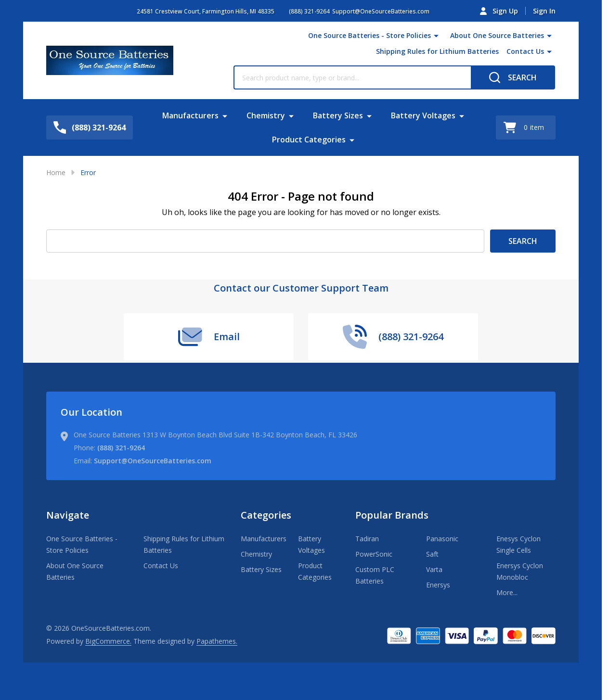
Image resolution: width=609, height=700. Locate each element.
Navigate (68, 515)
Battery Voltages (423, 115)
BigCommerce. (108, 641)
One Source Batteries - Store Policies (369, 35)
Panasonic (442, 539)
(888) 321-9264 (121, 448)
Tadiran (367, 539)
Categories (266, 515)
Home (56, 172)
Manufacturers (190, 115)
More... (507, 592)
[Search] (513, 77)
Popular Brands (392, 515)
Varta (434, 569)
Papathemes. (217, 641)
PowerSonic (374, 554)
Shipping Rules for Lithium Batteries (437, 51)
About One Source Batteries (497, 35)
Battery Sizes (338, 115)
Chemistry (266, 115)
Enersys (438, 585)
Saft (432, 554)
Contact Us (525, 51)
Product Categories (309, 140)
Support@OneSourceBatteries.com (153, 461)
